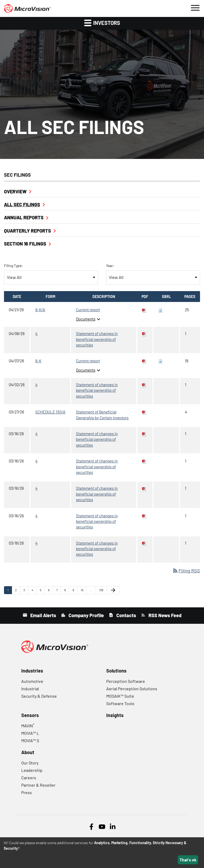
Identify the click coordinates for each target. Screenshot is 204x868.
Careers (29, 778)
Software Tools (120, 703)
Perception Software (126, 681)
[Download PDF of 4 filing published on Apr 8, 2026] (144, 333)
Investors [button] (102, 23)
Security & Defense (39, 696)
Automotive (32, 681)
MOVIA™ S (30, 740)
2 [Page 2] (18, 591)
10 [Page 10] (84, 591)
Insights (115, 715)
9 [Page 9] (75, 591)
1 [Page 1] (10, 591)
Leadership (32, 770)
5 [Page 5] (42, 591)
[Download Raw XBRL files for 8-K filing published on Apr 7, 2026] (160, 361)
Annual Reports (24, 217)
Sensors (30, 715)
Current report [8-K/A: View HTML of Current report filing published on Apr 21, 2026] (88, 310)
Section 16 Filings (25, 244)
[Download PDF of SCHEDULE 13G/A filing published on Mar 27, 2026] (144, 412)
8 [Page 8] (67, 591)
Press (27, 792)
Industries (32, 671)
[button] (195, 7)
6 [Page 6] (50, 591)
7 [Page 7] (59, 591)
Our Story (30, 763)
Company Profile (86, 615)
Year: (110, 266)
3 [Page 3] (26, 591)
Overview (15, 192)
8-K (38, 361)
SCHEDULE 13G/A (50, 412)
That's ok (188, 860)
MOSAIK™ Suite (120, 696)
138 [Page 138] (102, 591)
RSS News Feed (164, 615)
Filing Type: (13, 266)
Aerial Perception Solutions (132, 689)
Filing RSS (186, 571)
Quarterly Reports (27, 231)
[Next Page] (113, 590)
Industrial (30, 689)
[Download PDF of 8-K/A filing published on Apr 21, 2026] (144, 310)
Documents (89, 319)
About (28, 752)
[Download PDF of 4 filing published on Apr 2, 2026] (144, 385)
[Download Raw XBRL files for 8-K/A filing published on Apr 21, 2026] (160, 310)
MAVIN (28, 726)
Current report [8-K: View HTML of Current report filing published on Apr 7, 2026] (88, 361)
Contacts (126, 615)
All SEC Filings (22, 204)
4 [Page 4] (34, 591)
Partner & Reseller (38, 785)
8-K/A (40, 310)
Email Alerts (43, 615)
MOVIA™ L (30, 733)
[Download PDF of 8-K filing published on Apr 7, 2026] (144, 361)
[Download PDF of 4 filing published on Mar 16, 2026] (144, 434)
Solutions (116, 671)
